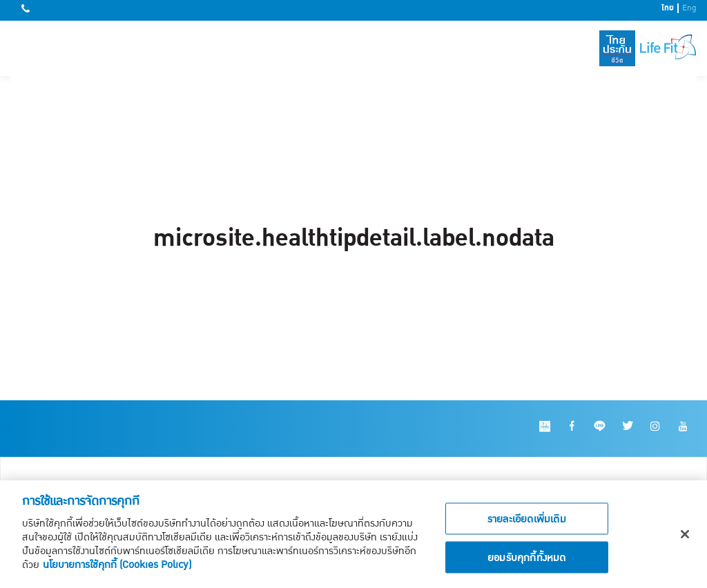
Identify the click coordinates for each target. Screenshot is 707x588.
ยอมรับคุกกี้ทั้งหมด (527, 560)
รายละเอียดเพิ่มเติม (527, 522)
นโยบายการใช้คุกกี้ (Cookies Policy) (117, 567)
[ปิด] (685, 537)
